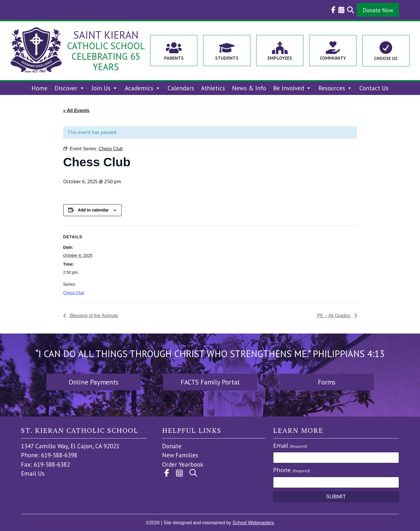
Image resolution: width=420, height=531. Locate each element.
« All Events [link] (76, 111)
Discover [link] (70, 88)
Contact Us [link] (374, 88)
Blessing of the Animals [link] (94, 316)
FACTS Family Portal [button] (210, 382)
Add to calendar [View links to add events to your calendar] (93, 210)
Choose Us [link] (386, 58)
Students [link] (227, 58)
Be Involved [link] (292, 88)
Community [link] (333, 58)
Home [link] (39, 88)
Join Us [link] (105, 88)
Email (290, 446)
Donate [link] (172, 446)
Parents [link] (174, 58)
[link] (332, 10)
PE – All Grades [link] (334, 316)
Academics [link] (143, 88)
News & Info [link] (249, 88)
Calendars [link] (181, 88)
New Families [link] (180, 455)
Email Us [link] (33, 473)
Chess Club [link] (74, 293)
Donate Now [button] (378, 10)
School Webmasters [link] (253, 523)
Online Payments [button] (94, 382)
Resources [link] (335, 88)
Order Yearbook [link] (183, 464)
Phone (291, 470)
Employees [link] (280, 58)
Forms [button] (327, 382)
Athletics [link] (213, 88)
